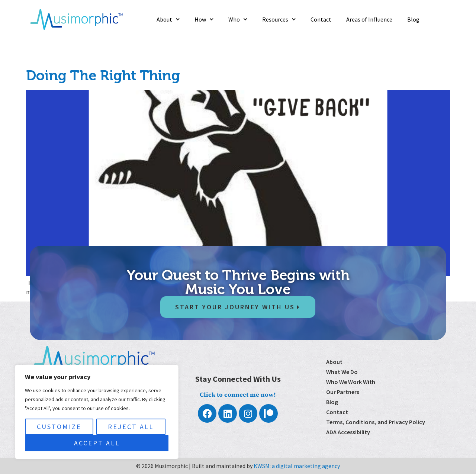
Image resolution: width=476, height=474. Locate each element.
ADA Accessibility (348, 432)
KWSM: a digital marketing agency (297, 466)
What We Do (342, 372)
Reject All (131, 427)
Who (238, 19)
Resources (279, 19)
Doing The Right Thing (103, 75)
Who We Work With (351, 382)
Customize (59, 427)
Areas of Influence (369, 19)
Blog (413, 19)
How (204, 19)
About (168, 19)
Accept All (97, 443)
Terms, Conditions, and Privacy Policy (376, 422)
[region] (97, 412)
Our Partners (343, 392)
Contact (321, 19)
